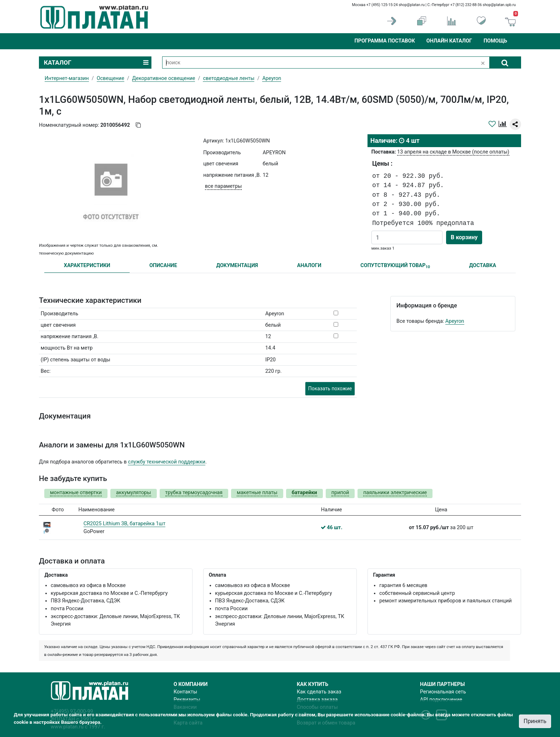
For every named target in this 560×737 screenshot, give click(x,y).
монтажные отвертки (76, 493)
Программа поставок (384, 41)
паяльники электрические (395, 493)
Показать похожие (330, 388)
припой (340, 493)
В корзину (464, 237)
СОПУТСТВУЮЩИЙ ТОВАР (395, 266)
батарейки (304, 493)
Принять (535, 721)
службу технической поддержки (167, 462)
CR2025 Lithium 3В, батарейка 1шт (124, 524)
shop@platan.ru (412, 5)
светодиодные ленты (229, 78)
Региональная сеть (443, 692)
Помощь (495, 41)
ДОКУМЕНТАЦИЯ (237, 265)
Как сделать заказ (319, 692)
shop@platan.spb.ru (499, 5)
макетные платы (257, 493)
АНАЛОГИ (309, 265)
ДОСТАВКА (483, 265)
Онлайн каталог (449, 41)
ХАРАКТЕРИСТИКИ (87, 265)
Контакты (185, 692)
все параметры (223, 186)
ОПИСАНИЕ (163, 265)
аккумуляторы (134, 493)
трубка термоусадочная (194, 493)
